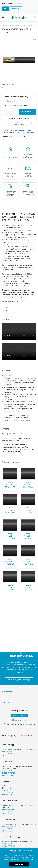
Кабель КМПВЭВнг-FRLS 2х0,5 (28, 503)
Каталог (5, 697)
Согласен (19, 864)
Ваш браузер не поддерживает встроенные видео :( (19, 332)
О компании (7, 691)
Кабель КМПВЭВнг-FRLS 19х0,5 (10, 529)
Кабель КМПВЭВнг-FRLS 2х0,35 (10, 478)
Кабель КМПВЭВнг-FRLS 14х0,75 (28, 554)
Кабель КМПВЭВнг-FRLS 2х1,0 (10, 580)
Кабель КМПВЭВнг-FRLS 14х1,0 (28, 580)
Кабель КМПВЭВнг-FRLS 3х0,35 (10, 503)
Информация (7, 703)
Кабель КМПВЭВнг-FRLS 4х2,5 (28, 529)
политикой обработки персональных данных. (19, 859)
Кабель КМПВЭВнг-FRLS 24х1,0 (28, 478)
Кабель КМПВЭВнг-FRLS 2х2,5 (10, 554)
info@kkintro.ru (21, 131)
